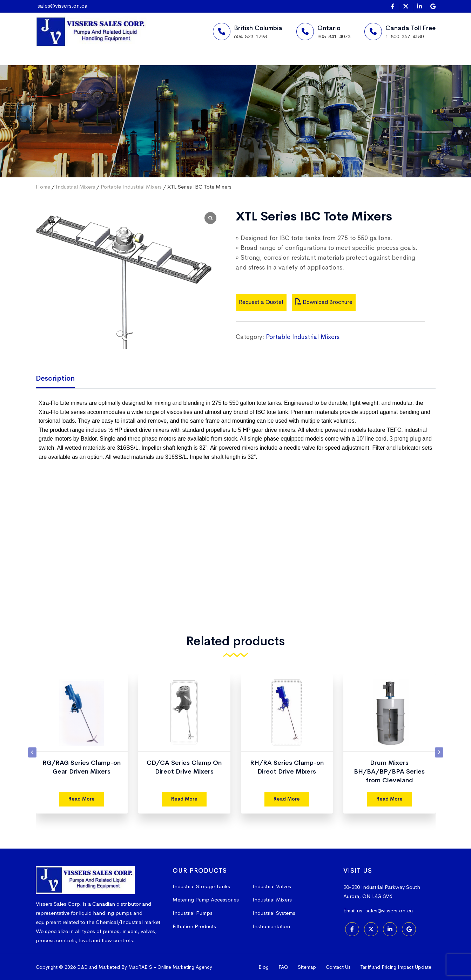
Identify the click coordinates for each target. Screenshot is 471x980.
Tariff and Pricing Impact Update (396, 967)
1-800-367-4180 (405, 36)
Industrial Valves (272, 886)
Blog (264, 967)
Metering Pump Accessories (206, 900)
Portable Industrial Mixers (131, 187)
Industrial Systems (274, 913)
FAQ (283, 967)
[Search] (337, 65)
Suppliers (113, 65)
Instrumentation (271, 926)
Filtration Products (194, 926)
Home (60, 65)
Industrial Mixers (75, 187)
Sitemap (307, 967)
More (222, 65)
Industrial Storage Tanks (201, 886)
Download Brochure (324, 302)
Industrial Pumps (193, 913)
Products (170, 65)
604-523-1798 (250, 36)
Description (55, 378)
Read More (82, 799)
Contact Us (338, 967)
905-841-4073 (334, 36)
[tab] (60, 379)
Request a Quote (293, 65)
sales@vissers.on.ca (63, 6)
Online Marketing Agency (185, 967)
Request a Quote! (261, 302)
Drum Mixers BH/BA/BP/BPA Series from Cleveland (389, 771)
